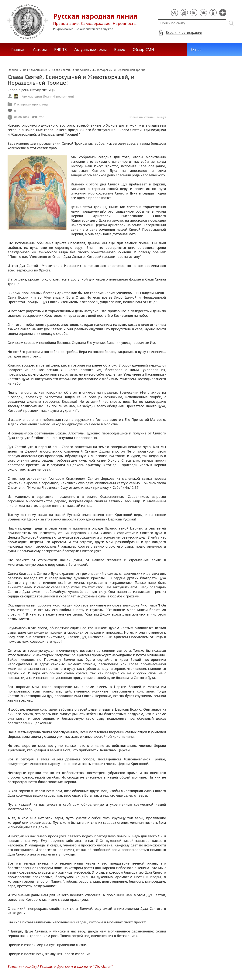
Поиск (231, 23)
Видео (120, 50)
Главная (18, 50)
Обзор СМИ (143, 50)
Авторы (40, 50)
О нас (196, 50)
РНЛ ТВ (60, 50)
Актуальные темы (90, 50)
